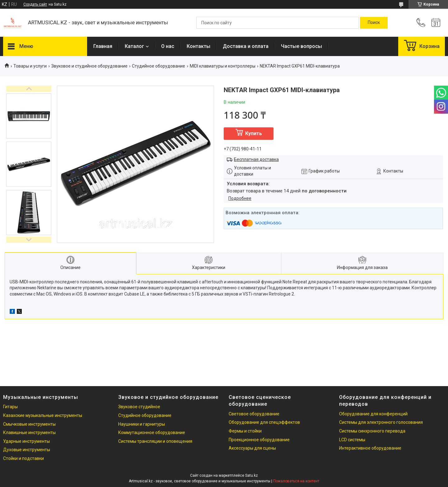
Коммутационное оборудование (152, 433)
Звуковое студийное (139, 407)
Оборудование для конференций (373, 414)
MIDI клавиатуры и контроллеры (223, 66)
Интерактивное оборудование (370, 448)
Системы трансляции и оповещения (155, 441)
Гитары (10, 407)
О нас (168, 46)
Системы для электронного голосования (381, 422)
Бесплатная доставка (256, 159)
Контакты (198, 46)
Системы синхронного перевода (372, 431)
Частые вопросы (301, 46)
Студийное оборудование (159, 66)
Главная (103, 46)
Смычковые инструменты (29, 424)
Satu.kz (252, 475)
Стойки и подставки (23, 458)
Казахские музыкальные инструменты (43, 415)
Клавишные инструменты (29, 433)
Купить (254, 133)
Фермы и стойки (245, 431)
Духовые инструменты (27, 450)
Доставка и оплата (246, 46)
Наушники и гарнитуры (142, 424)
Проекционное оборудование (259, 440)
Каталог (134, 46)
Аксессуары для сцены (252, 448)
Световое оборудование (254, 414)
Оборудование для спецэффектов (264, 422)
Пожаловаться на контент (296, 481)
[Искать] (374, 23)
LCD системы (352, 440)
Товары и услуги (30, 66)
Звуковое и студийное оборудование (89, 66)
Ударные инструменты (26, 441)
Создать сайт (35, 4)
